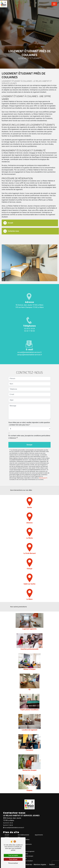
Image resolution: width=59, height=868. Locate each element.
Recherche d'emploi (28, 856)
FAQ (19, 837)
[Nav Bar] (54, 4)
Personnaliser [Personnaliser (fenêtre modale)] (13, 863)
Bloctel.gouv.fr (43, 472)
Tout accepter (13, 855)
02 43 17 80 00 (30, 331)
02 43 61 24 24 (30, 329)
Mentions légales (40, 865)
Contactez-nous (11, 226)
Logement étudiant (27, 861)
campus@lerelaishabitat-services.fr (29, 355)
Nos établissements (23, 835)
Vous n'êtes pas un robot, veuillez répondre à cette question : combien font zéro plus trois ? (29, 418)
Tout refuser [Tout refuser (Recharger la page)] (13, 859)
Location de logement (28, 851)
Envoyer (29, 439)
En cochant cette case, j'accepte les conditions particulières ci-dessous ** (29, 431)
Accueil (8, 217)
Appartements (39, 835)
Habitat (7, 837)
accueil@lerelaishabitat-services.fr (29, 352)
